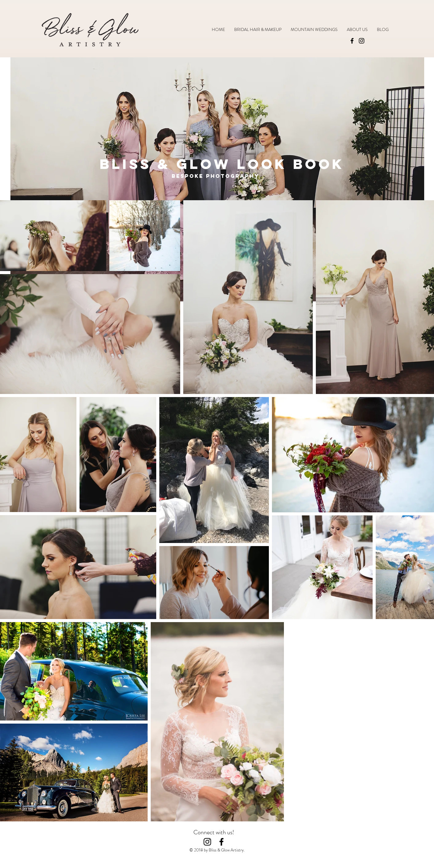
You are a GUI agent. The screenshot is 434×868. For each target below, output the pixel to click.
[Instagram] (362, 41)
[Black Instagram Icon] (207, 842)
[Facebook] (352, 41)
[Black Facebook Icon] (221, 842)
